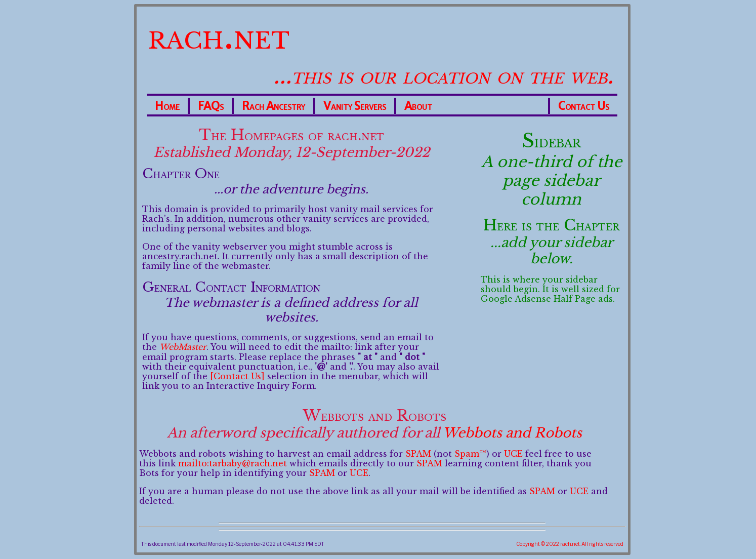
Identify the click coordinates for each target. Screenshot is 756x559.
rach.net (219, 35)
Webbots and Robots (512, 433)
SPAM (418, 454)
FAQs (211, 106)
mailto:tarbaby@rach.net (233, 463)
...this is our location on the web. (443, 75)
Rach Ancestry (274, 106)
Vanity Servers (355, 106)
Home (167, 106)
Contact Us (584, 106)
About (418, 106)
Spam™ (470, 454)
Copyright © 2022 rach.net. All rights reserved (570, 544)
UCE (513, 454)
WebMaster (183, 347)
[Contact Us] (237, 376)
